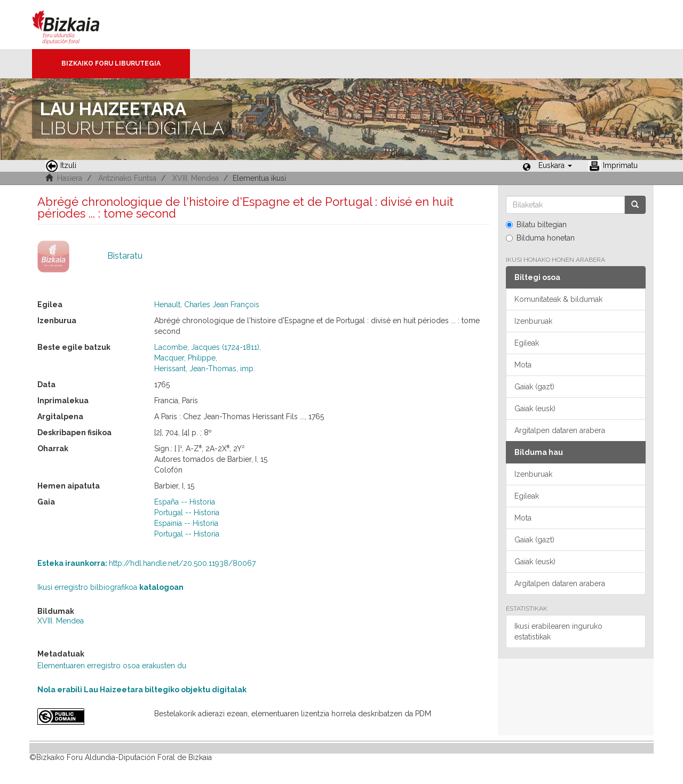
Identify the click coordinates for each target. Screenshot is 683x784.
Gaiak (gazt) (534, 387)
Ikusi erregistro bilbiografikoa (110, 587)
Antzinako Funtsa (127, 178)
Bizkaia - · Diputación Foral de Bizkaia (77, 25)
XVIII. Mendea (196, 178)
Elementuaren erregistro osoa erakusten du (112, 666)
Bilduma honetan (540, 238)
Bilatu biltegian (536, 225)
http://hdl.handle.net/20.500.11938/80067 (146, 563)
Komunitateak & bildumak (558, 299)
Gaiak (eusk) (535, 409)
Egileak (527, 343)
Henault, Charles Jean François (207, 305)
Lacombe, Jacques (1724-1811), (208, 347)
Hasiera (70, 178)
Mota (523, 365)
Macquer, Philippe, (186, 358)
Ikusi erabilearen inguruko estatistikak (558, 631)
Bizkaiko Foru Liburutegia (111, 63)
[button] (555, 165)
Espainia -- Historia (186, 523)
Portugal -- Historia (187, 513)
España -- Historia (185, 502)
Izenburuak (533, 321)
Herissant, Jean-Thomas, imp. (205, 369)
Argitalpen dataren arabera (560, 430)
